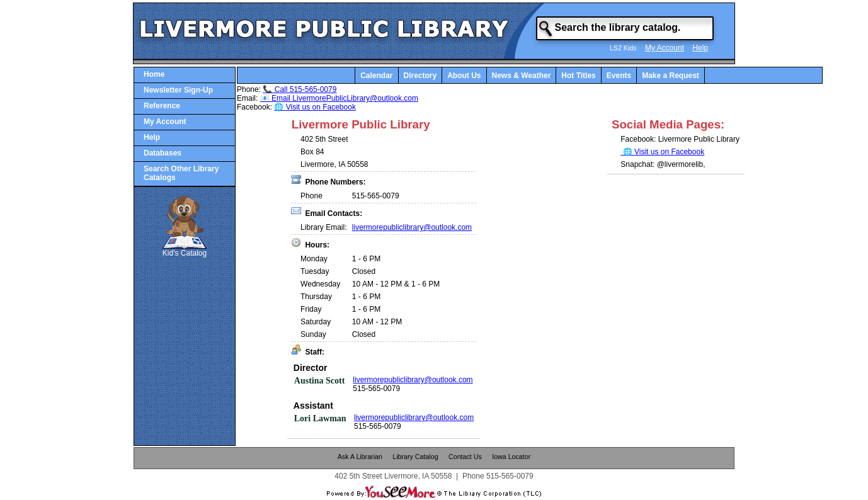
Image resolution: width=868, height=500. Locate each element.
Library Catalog (415, 457)
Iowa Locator (511, 457)
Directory (420, 76)
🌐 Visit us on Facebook (315, 107)
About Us (464, 76)
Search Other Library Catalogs (181, 173)
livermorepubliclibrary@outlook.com (412, 227)
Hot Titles (578, 76)
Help (700, 48)
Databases (163, 153)
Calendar (376, 76)
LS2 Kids (623, 48)
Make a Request (671, 76)
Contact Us (465, 457)
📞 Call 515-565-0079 (300, 89)
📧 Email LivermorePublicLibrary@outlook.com (339, 98)
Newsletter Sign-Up (178, 90)
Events (619, 76)
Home (154, 74)
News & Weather (522, 76)
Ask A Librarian (360, 457)
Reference (162, 106)
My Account (665, 48)
